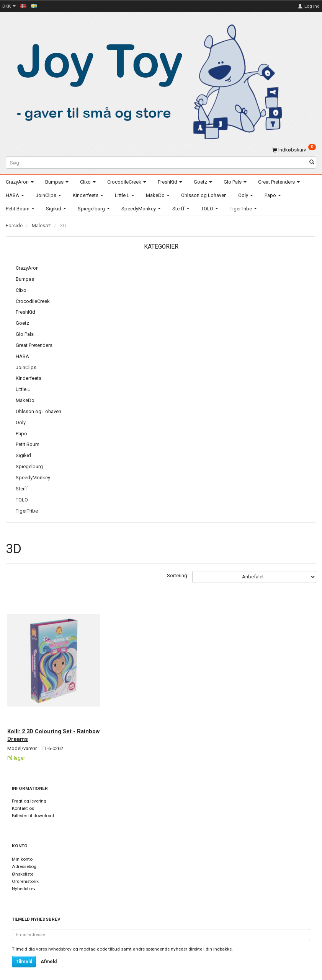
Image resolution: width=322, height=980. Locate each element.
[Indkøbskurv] (294, 150)
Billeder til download (33, 807)
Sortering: (178, 575)
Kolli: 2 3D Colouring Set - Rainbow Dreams (46, 725)
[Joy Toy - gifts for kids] (145, 81)
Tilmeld (24, 954)
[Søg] (312, 163)
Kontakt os (23, 800)
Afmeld (49, 954)
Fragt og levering (29, 793)
